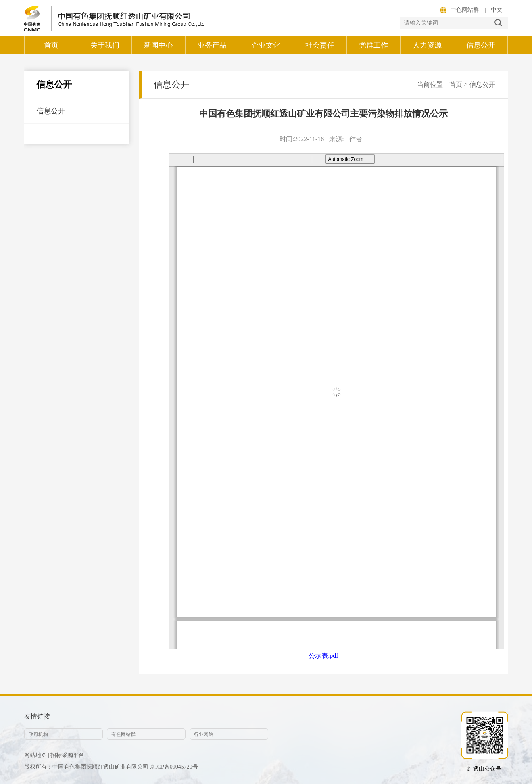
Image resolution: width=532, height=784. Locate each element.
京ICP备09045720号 (174, 767)
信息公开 (481, 45)
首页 (51, 45)
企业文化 (266, 45)
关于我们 (105, 45)
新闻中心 (159, 45)
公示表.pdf (323, 656)
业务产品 (212, 45)
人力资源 (427, 45)
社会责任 (320, 45)
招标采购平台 (67, 755)
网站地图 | (37, 755)
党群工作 (373, 45)
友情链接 (37, 716)
